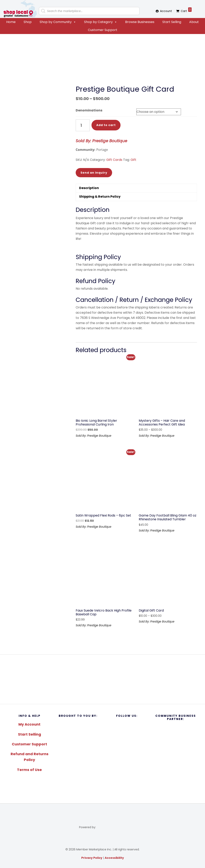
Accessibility (114, 858)
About (194, 22)
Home (11, 22)
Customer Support (103, 30)
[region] (102, 679)
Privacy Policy (92, 858)
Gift (133, 160)
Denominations (89, 110)
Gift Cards (114, 160)
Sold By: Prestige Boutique (101, 141)
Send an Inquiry (94, 173)
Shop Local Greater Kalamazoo (20, 9)
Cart (186, 10)
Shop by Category (101, 22)
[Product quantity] (83, 125)
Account (166, 11)
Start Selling (172, 22)
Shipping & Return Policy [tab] (100, 197)
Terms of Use (29, 770)
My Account (29, 724)
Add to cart (106, 125)
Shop (28, 22)
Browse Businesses (140, 22)
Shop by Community (58, 22)
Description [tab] (89, 188)
